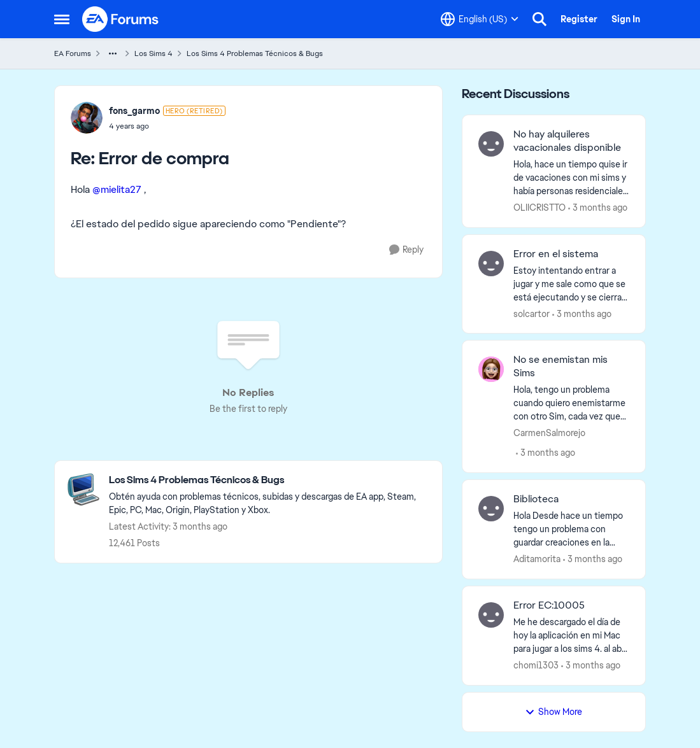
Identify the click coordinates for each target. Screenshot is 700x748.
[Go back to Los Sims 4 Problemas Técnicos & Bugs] (269, 480)
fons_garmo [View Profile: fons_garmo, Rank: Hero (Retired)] (134, 111)
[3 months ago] (598, 208)
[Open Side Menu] (62, 19)
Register (579, 19)
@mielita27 (117, 189)
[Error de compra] (167, 126)
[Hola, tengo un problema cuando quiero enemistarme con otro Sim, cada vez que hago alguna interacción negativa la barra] (572, 403)
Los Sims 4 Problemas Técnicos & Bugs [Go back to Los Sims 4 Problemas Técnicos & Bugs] (255, 53)
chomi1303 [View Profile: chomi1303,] (536, 665)
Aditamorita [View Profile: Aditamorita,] (537, 559)
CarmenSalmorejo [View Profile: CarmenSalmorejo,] (549, 433)
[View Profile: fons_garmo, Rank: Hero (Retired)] (87, 118)
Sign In (626, 19)
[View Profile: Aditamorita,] (491, 509)
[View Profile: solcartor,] (491, 264)
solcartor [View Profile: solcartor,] (532, 313)
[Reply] (406, 250)
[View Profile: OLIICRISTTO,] (491, 144)
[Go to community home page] (121, 19)
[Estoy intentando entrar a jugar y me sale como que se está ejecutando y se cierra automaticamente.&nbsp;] (572, 284)
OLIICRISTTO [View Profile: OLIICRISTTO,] (539, 208)
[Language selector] (480, 19)
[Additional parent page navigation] (113, 53)
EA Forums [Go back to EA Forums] (73, 53)
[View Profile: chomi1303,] (491, 615)
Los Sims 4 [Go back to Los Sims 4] (154, 53)
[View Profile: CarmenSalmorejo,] (491, 369)
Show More (554, 712)
